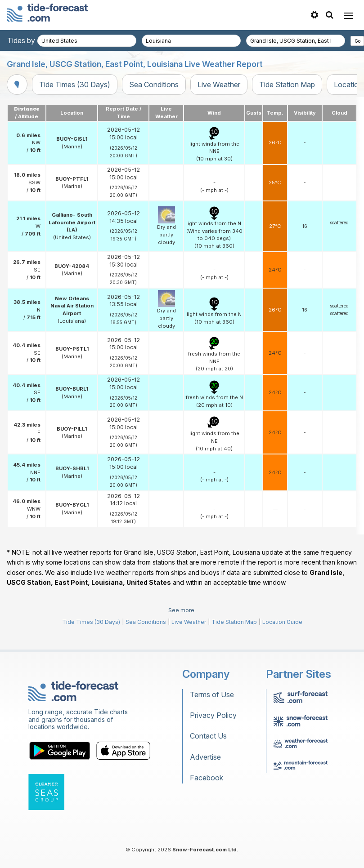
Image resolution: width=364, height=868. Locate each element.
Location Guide (282, 622)
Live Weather (219, 85)
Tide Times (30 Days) (75, 85)
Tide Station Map (287, 85)
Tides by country (35, 40)
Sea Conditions (154, 85)
